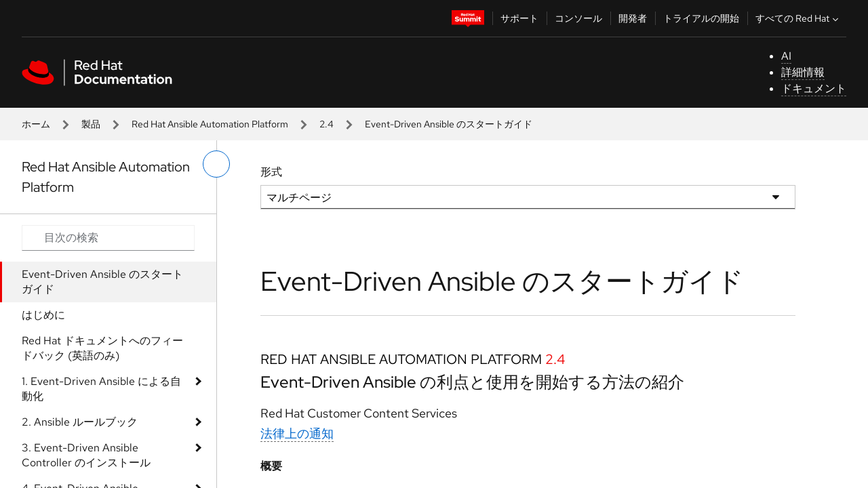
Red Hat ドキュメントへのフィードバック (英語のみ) (102, 348)
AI (786, 56)
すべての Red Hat (798, 18)
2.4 (327, 124)
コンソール (578, 18)
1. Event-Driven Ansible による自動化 (101, 389)
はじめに (43, 315)
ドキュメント (814, 88)
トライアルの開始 (701, 18)
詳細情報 (803, 72)
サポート (519, 18)
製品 (91, 124)
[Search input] (108, 238)
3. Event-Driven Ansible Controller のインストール (86, 455)
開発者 (633, 18)
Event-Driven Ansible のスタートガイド (102, 282)
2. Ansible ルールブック (80, 422)
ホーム (36, 124)
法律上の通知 (297, 433)
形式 (271, 172)
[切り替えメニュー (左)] (216, 164)
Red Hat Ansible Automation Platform (210, 124)
